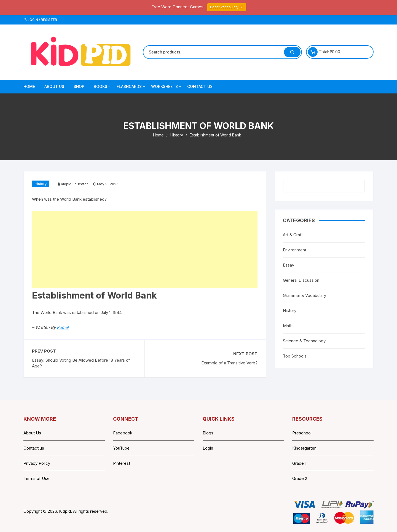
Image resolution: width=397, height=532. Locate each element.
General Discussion (301, 280)
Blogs (208, 433)
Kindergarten (304, 448)
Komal (63, 327)
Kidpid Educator (74, 184)
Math (288, 326)
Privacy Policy (37, 463)
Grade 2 (300, 478)
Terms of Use (37, 478)
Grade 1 (299, 463)
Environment (295, 250)
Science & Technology (304, 341)
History (41, 184)
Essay (289, 265)
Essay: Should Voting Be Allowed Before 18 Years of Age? (81, 363)
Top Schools (295, 356)
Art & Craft (293, 235)
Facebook (123, 433)
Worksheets (167, 87)
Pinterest (122, 463)
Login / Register (40, 20)
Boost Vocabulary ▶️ (227, 7)
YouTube (121, 448)
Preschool (302, 433)
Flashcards (131, 87)
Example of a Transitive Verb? (229, 363)
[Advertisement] (145, 249)
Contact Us (200, 86)
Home (29, 86)
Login (208, 448)
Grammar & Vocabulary (305, 295)
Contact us (34, 448)
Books (103, 87)
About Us (54, 86)
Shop (79, 86)
